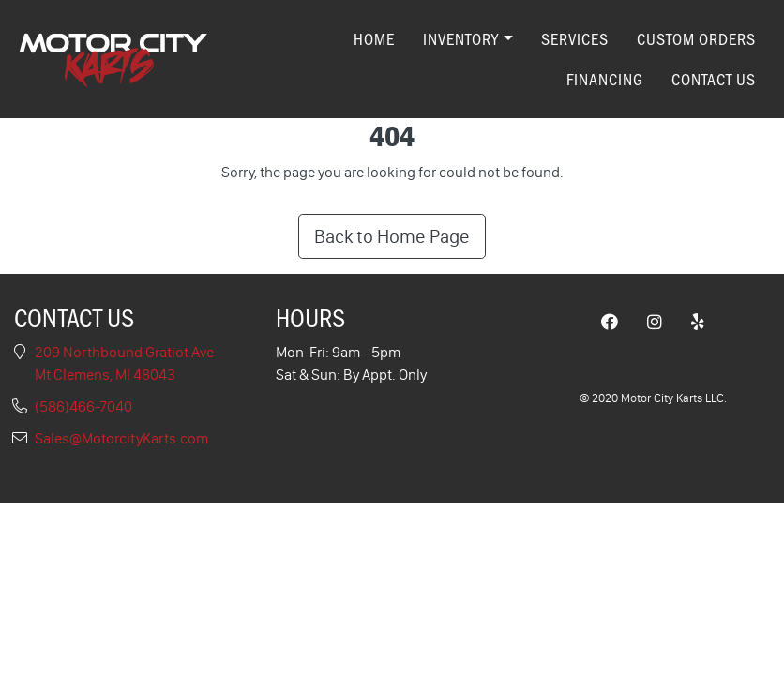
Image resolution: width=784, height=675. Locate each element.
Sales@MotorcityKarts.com (121, 438)
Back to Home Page (392, 236)
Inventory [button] (461, 38)
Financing (605, 79)
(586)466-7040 (83, 406)
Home (374, 38)
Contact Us (714, 79)
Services (575, 38)
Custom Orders (696, 38)
